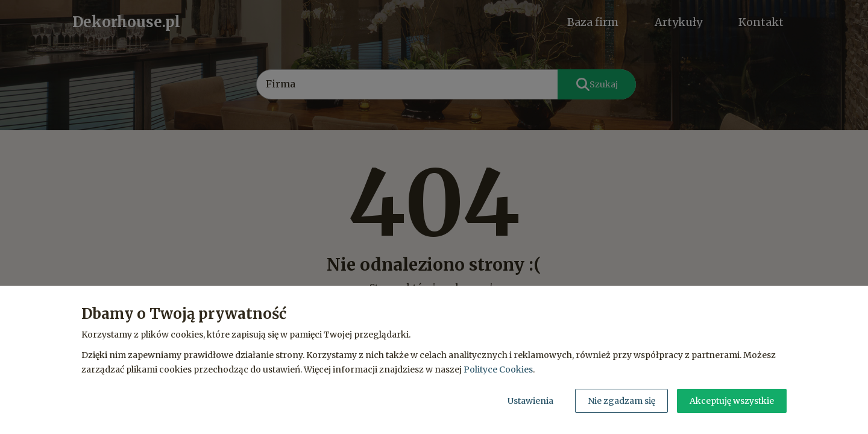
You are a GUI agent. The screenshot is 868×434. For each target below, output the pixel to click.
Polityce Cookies (498, 370)
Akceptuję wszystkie (732, 401)
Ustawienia (530, 401)
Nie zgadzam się (621, 401)
